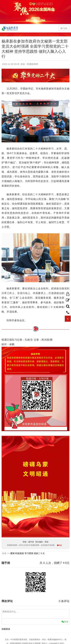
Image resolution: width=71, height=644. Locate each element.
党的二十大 (39, 553)
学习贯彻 (29, 553)
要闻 (12, 553)
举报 (60, 545)
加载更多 (6, 629)
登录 (65, 622)
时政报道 (20, 553)
